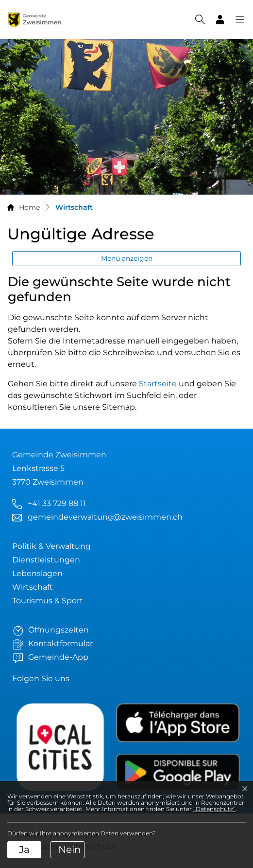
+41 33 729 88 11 (57, 503)
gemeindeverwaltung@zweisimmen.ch (105, 517)
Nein (70, 850)
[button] (235, 19)
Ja (24, 850)
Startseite (158, 384)
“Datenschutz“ (214, 809)
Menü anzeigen (127, 258)
